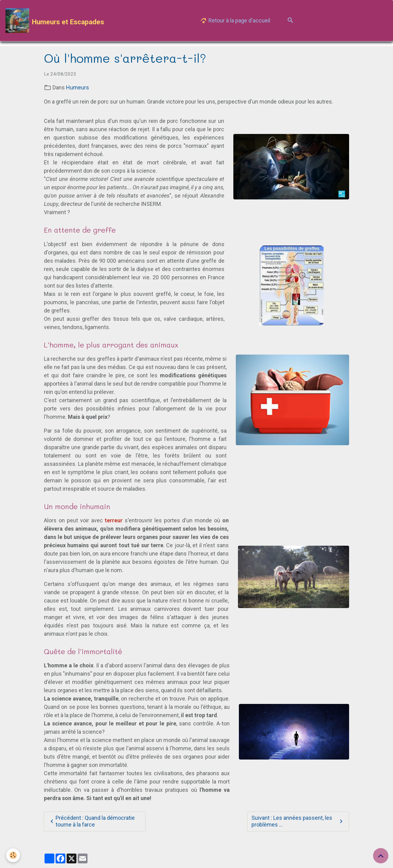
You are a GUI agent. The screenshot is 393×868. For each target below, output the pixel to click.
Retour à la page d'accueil (235, 21)
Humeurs (78, 87)
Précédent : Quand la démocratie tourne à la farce (91, 821)
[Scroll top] (381, 856)
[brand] (55, 21)
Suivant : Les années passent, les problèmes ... (298, 821)
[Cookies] (13, 855)
